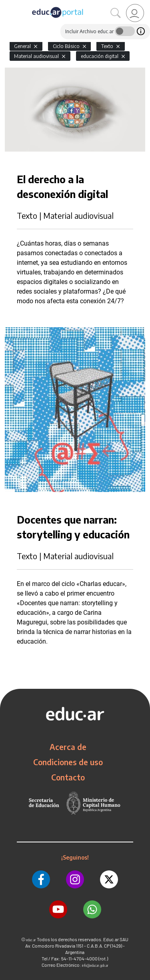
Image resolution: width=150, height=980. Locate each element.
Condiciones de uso (68, 762)
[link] (135, 13)
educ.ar (31, 940)
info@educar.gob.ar (95, 965)
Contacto (68, 777)
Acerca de (68, 747)
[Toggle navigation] (7, 4)
